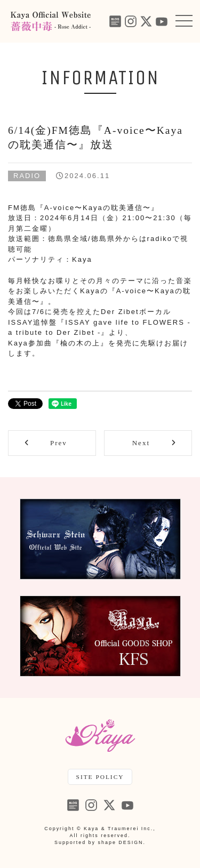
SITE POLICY (100, 777)
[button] (184, 21)
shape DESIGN (121, 842)
